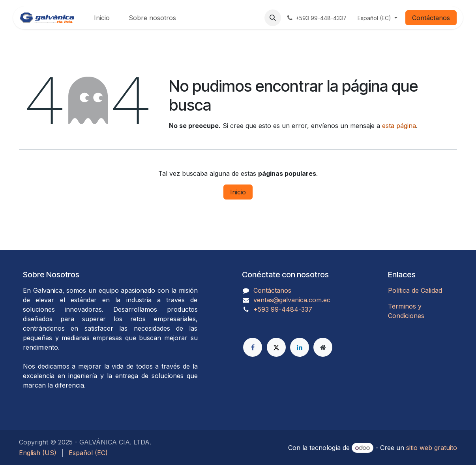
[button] (273, 18)
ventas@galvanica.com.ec (292, 300)
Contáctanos (431, 18)
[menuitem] (102, 18)
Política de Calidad (415, 290)
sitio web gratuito (432, 448)
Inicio (238, 192)
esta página (399, 126)
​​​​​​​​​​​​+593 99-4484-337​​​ (283, 309)
